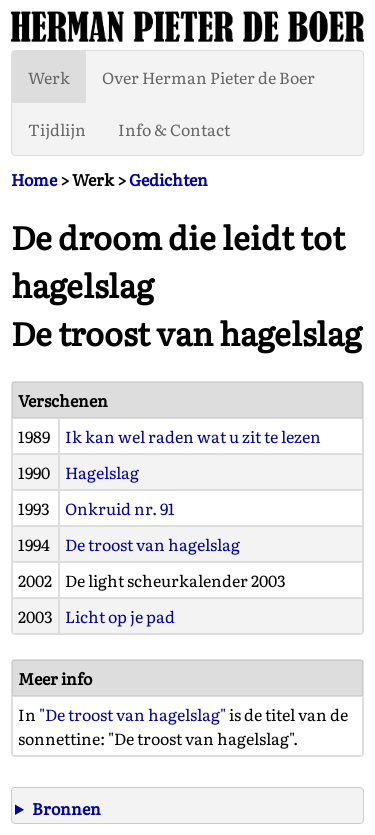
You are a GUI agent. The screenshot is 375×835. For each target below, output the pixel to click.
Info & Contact (174, 129)
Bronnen (66, 808)
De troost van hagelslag (152, 544)
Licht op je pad (120, 616)
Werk (49, 77)
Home (34, 179)
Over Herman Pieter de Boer (208, 77)
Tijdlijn (57, 129)
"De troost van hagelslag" (132, 714)
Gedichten (168, 179)
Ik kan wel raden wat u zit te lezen (193, 436)
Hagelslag (102, 472)
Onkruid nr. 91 (120, 508)
